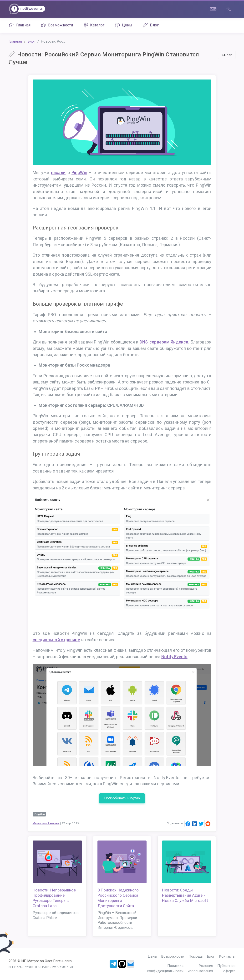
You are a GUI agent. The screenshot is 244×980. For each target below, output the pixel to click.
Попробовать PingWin (122, 798)
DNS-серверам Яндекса (164, 342)
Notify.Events (174, 657)
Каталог (94, 25)
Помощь (196, 956)
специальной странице (56, 640)
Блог (151, 25)
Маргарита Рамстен (46, 823)
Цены (124, 25)
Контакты (227, 956)
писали (58, 172)
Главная (20, 25)
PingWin (79, 172)
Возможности (57, 25)
